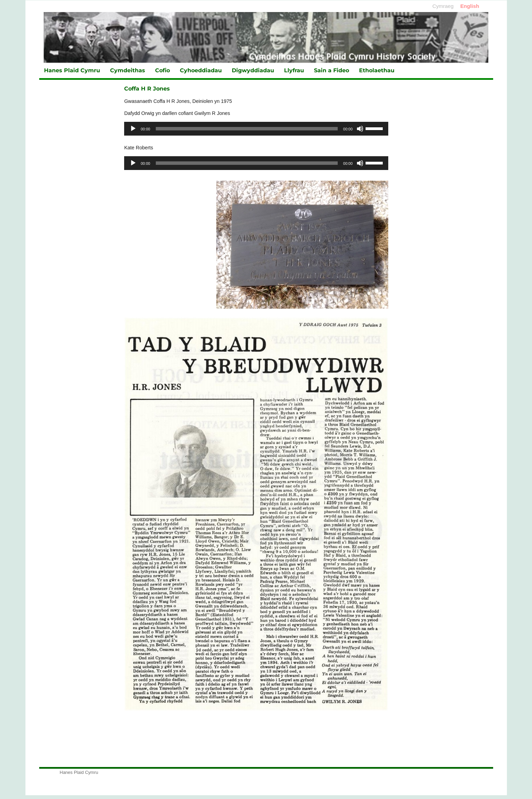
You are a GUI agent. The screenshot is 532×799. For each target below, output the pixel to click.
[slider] (247, 129)
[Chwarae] (133, 129)
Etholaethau (377, 70)
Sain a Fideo (332, 70)
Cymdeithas (128, 70)
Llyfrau (294, 70)
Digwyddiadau (253, 70)
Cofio (162, 70)
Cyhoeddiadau (201, 70)
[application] (256, 129)
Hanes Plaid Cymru (72, 70)
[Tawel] (360, 129)
